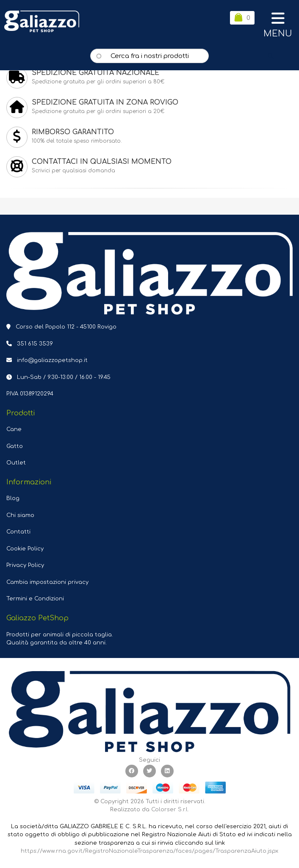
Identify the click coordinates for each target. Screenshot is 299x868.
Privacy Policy (25, 565)
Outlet (16, 463)
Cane (14, 429)
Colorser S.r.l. (170, 810)
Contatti (18, 532)
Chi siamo (20, 515)
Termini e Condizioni (35, 599)
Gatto (15, 446)
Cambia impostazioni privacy (47, 582)
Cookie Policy (25, 549)
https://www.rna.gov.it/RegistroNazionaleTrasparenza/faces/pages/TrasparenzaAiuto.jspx (149, 851)
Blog (13, 498)
